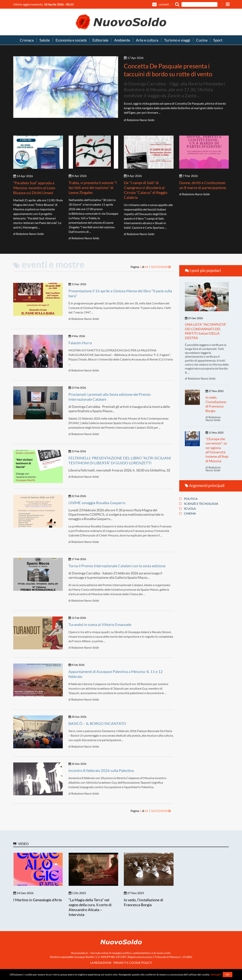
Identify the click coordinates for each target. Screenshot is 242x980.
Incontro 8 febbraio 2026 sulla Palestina (101, 770)
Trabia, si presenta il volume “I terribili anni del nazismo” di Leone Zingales (93, 188)
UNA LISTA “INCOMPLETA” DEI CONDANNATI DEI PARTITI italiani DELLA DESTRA (206, 331)
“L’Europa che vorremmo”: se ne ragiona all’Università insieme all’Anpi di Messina (217, 450)
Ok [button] (228, 974)
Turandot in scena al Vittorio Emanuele (100, 624)
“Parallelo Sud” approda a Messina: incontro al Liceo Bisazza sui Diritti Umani (34, 188)
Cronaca (27, 40)
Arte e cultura (147, 40)
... (188, 372)
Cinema (188, 513)
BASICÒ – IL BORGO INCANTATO (97, 723)
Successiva (161, 267)
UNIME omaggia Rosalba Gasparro (97, 503)
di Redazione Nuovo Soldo (139, 120)
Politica (188, 499)
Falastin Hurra (80, 343)
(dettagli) (216, 974)
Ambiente (122, 40)
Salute (45, 40)
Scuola (188, 509)
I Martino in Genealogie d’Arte (38, 900)
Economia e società (71, 40)
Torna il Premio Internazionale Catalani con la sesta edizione (117, 566)
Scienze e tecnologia (199, 504)
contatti (161, 4)
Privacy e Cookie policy (133, 963)
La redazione (101, 963)
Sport (218, 40)
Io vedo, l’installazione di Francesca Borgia (216, 404)
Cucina (202, 40)
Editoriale (100, 40)
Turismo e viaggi (177, 40)
